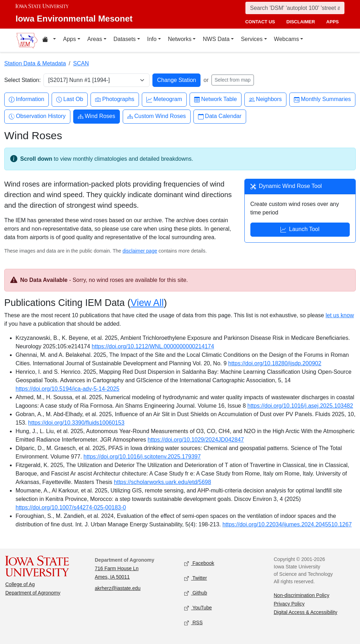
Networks (180, 39)
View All (147, 303)
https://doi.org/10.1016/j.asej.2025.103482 (300, 406)
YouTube (198, 608)
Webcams (287, 39)
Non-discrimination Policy (301, 595)
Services (252, 39)
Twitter (196, 578)
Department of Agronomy (33, 593)
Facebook (199, 564)
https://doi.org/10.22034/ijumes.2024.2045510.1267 (287, 524)
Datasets (125, 39)
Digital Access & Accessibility (306, 612)
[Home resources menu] (49, 40)
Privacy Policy (289, 604)
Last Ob (70, 99)
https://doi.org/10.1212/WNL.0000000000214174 (153, 346)
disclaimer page (140, 251)
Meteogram (164, 99)
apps (333, 22)
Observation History (37, 116)
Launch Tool (300, 230)
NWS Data (216, 39)
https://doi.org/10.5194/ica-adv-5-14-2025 (68, 389)
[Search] (295, 8)
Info (152, 39)
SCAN (81, 63)
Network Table (216, 99)
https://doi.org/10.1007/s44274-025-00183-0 (71, 507)
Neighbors (265, 99)
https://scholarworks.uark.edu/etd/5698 (162, 482)
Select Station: (22, 80)
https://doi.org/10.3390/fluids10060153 (76, 423)
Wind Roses (97, 116)
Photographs (115, 99)
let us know (340, 315)
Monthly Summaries (322, 99)
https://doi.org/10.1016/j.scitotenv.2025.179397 (142, 457)
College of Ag (20, 584)
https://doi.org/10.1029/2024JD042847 (196, 440)
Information (27, 99)
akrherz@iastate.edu (118, 588)
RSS (193, 623)
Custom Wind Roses (157, 116)
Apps (69, 39)
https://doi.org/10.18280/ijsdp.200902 (275, 363)
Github (196, 593)
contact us (260, 22)
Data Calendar (220, 116)
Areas (95, 39)
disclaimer (301, 22)
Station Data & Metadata (35, 63)
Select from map (233, 80)
